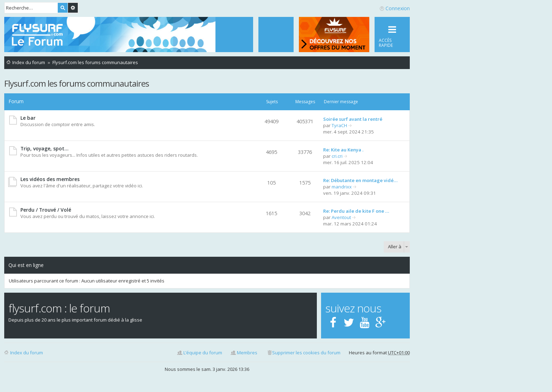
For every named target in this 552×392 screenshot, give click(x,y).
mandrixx (342, 187)
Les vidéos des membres (50, 179)
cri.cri (337, 156)
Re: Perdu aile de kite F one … (356, 211)
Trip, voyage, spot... (45, 148)
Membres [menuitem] (247, 353)
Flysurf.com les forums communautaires (77, 83)
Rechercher (63, 8)
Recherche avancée (73, 8)
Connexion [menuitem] (398, 8)
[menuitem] (276, 35)
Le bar (28, 118)
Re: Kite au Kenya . (343, 150)
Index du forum (27, 353)
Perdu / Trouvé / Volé (46, 210)
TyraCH (339, 125)
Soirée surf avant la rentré (353, 119)
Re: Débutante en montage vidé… (360, 180)
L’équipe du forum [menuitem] (203, 353)
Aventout (341, 217)
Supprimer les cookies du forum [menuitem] (306, 353)
